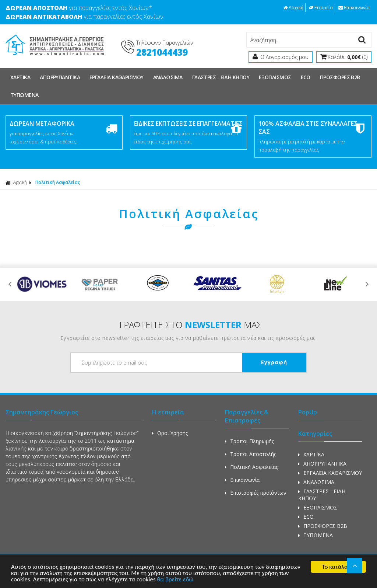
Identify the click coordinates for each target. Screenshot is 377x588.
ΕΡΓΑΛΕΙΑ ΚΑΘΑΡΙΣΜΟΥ (117, 77)
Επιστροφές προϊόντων (256, 493)
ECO (306, 77)
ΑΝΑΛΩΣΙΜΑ (168, 77)
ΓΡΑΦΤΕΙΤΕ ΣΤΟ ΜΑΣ (191, 325)
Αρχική (293, 8)
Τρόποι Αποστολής (251, 454)
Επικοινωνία (354, 8)
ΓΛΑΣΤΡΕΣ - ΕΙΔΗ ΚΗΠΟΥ (221, 77)
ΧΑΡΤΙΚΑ (20, 77)
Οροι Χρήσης (170, 433)
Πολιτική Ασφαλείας (58, 182)
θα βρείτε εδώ (175, 580)
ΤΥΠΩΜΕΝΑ (24, 95)
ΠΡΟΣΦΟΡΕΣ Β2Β (340, 77)
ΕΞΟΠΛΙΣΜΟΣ (275, 77)
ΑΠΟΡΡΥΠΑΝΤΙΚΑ (60, 77)
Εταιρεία (321, 8)
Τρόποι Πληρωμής (249, 441)
